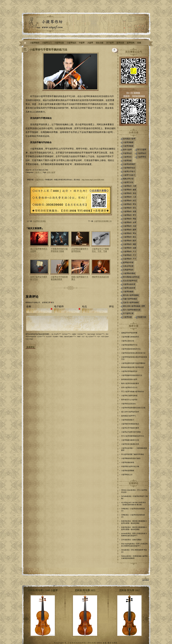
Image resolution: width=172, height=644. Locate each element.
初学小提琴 (51, 172)
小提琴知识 (71, 43)
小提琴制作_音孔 (130, 208)
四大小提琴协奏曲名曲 (132, 310)
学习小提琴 (142, 150)
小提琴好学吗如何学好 (129, 371)
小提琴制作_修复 (130, 190)
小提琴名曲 (59, 43)
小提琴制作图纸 (129, 273)
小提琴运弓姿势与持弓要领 (131, 432)
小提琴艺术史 (128, 182)
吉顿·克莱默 (137, 540)
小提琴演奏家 (128, 142)
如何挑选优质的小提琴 (129, 379)
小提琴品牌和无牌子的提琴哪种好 (133, 363)
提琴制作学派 (128, 262)
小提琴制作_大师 (130, 186)
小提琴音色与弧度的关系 (130, 444)
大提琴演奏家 (128, 146)
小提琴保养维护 (129, 164)
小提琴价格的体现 (128, 462)
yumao (124, 533)
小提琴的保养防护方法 (129, 345)
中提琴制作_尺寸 (130, 255)
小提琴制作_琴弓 (130, 215)
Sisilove (124, 556)
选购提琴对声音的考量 (129, 333)
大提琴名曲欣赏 (129, 284)
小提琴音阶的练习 (128, 420)
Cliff (123, 509)
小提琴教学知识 (129, 168)
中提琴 (82, 43)
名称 (29, 306)
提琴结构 (131, 43)
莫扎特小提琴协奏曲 (131, 295)
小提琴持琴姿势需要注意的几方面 (133, 408)
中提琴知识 (127, 153)
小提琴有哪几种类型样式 (130, 337)
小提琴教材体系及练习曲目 (131, 458)
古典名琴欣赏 (128, 266)
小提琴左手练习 (129, 172)
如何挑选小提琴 (129, 139)
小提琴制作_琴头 (130, 233)
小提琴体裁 (127, 317)
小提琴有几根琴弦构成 (129, 396)
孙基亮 (124, 521)
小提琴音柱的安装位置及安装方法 (133, 353)
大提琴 (90, 43)
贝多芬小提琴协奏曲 (131, 303)
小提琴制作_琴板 (130, 219)
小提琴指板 (127, 161)
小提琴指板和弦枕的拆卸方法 (132, 375)
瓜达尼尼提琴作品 (130, 281)
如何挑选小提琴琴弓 (128, 416)
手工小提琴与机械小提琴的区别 (132, 392)
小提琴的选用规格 (128, 471)
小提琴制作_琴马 (130, 204)
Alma (123, 550)
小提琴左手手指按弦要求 (130, 428)
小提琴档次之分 (127, 475)
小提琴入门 (47, 43)
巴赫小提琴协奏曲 (130, 299)
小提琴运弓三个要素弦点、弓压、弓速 (100, 250)
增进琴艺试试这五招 (100, 277)
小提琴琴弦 (142, 157)
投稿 (139, 43)
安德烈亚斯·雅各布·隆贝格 (132, 505)
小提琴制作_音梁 (130, 212)
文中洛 (124, 540)
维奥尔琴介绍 (128, 179)
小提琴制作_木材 (130, 226)
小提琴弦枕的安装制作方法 (131, 349)
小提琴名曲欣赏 (129, 288)
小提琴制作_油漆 (130, 248)
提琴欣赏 (120, 43)
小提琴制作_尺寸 (130, 252)
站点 (85, 306)
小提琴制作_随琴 (130, 230)
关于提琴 (110, 43)
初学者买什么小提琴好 (129, 400)
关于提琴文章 (128, 313)
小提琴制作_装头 (130, 237)
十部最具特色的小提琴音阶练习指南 (59, 250)
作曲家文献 (142, 317)
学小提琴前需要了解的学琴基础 (132, 454)
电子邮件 (59, 306)
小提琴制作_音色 (130, 193)
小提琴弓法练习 (129, 175)
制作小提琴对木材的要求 (130, 383)
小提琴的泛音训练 (39, 221)
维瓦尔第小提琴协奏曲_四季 (134, 306)
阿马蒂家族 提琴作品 (131, 277)
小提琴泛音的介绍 (128, 341)
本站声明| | (83, 643)
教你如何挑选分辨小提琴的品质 (132, 367)
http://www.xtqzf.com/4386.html (93, 180)
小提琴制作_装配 (130, 244)
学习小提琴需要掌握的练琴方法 (132, 436)
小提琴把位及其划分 (128, 404)
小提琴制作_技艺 (130, 201)
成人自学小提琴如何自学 (130, 412)
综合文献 (100, 43)
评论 (111, 306)
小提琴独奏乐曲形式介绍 (130, 440)
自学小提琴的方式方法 (129, 388)
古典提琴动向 (128, 270)
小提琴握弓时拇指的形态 (130, 424)
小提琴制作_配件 (130, 241)
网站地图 (92, 643)
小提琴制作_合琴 (130, 222)
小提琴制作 (35, 43)
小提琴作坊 (39, 180)
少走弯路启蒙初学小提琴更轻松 (80, 250)
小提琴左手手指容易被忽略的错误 (59, 278)
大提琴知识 (142, 153)
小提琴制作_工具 (130, 197)
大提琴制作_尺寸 (130, 259)
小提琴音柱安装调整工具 (103, 221)
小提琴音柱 (127, 157)
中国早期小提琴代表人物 (130, 466)
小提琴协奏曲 (128, 292)
